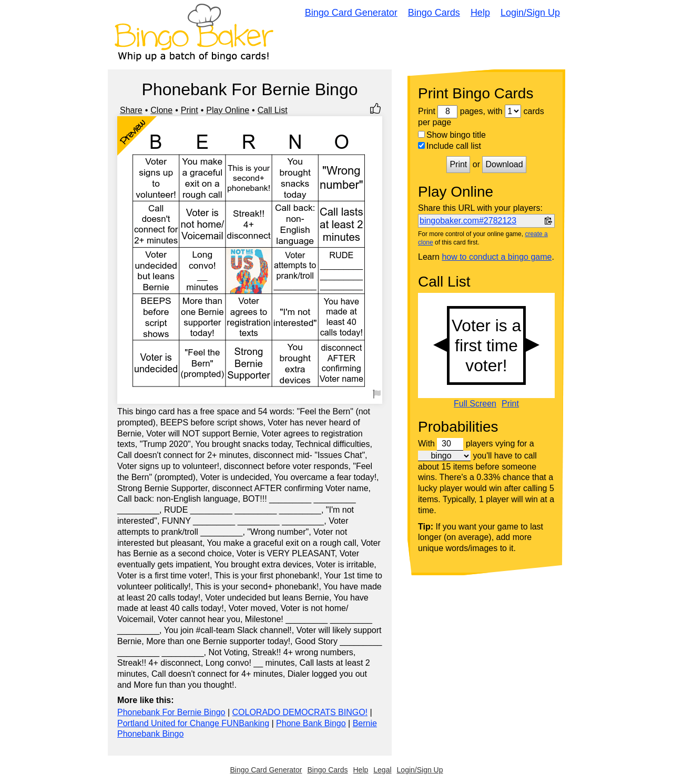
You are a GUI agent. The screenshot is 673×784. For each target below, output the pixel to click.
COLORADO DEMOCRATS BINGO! (300, 712)
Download (504, 164)
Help (480, 13)
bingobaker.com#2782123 (468, 221)
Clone (161, 110)
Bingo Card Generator (351, 13)
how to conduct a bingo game (497, 257)
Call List (273, 110)
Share (131, 110)
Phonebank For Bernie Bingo (171, 712)
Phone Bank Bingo (311, 723)
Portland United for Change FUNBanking (193, 723)
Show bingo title (452, 135)
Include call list (450, 146)
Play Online (228, 110)
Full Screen (475, 404)
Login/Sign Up (530, 13)
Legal (382, 770)
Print (190, 110)
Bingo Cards (434, 13)
